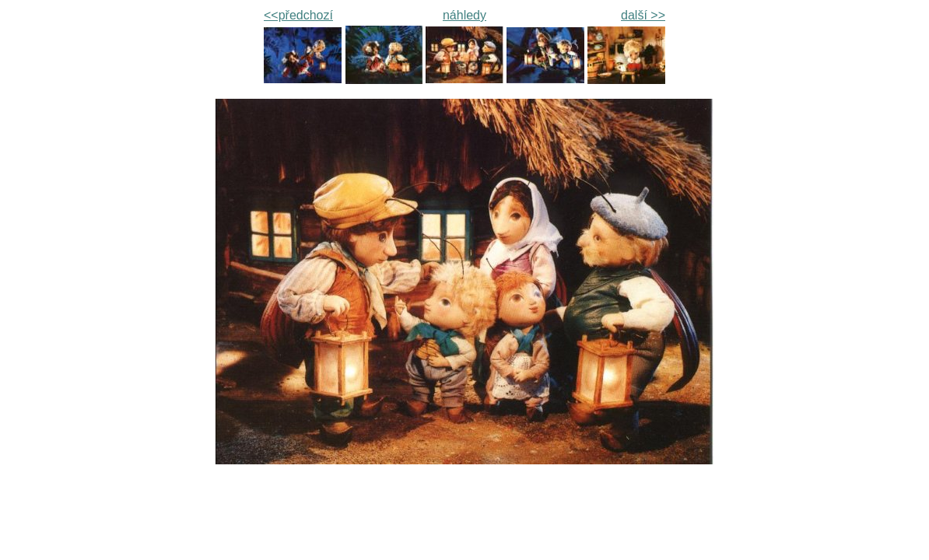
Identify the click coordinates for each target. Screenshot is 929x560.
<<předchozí (298, 15)
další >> (643, 15)
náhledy (464, 15)
